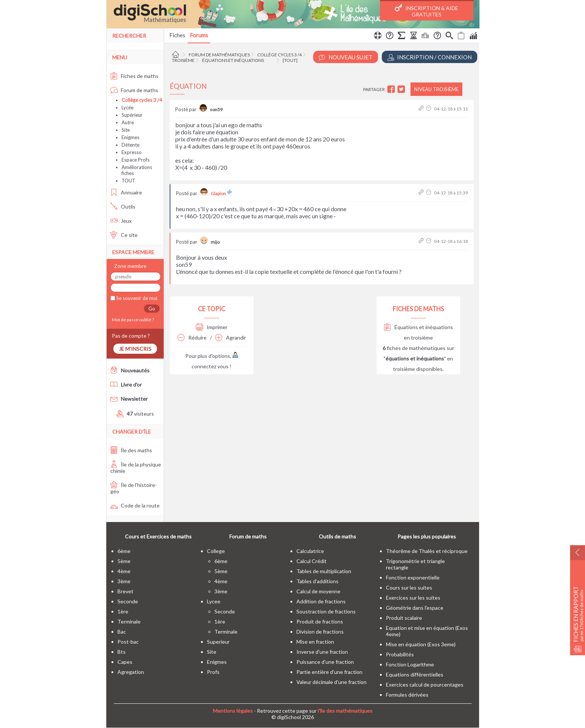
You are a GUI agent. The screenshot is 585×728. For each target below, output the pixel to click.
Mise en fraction (315, 642)
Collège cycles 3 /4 (279, 55)
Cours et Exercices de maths (158, 536)
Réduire (192, 338)
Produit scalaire (404, 618)
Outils (123, 207)
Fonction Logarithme (410, 664)
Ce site (124, 235)
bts (122, 652)
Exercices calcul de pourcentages (425, 685)
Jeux (121, 221)
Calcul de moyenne (318, 591)
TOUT (128, 181)
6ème (124, 551)
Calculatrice (310, 551)
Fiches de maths (134, 76)
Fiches (177, 35)
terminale (129, 621)
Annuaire (126, 192)
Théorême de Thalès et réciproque (427, 551)
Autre (128, 122)
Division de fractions (320, 632)
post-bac (128, 642)
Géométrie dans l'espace (415, 608)
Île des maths (131, 450)
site (212, 652)
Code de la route (135, 505)
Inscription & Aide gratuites (427, 11)
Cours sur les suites (409, 588)
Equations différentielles (415, 674)
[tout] (290, 60)
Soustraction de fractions (326, 611)
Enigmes (130, 137)
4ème (124, 571)
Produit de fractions (320, 621)
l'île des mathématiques (345, 711)
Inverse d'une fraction (322, 652)
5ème (124, 561)
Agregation (131, 672)
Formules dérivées (407, 695)
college (216, 551)
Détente (130, 145)
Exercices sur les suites (413, 598)
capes (125, 662)
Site (126, 130)
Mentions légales (233, 711)
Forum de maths (134, 90)
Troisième (183, 60)
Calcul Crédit (312, 561)
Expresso (132, 152)
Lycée (128, 107)
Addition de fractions (321, 601)
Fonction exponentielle (413, 577)
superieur (218, 642)
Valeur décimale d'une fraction (331, 682)
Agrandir (231, 338)
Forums (199, 35)
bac (122, 632)
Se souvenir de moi (136, 298)
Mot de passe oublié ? (132, 320)
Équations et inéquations (233, 60)
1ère (123, 611)
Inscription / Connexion (430, 57)
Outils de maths (337, 536)
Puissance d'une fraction (325, 662)
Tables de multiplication (324, 571)
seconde (128, 601)
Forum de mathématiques (219, 55)
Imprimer (212, 327)
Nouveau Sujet (346, 57)
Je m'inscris (135, 349)
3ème (124, 581)
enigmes (217, 662)
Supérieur (132, 115)
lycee (214, 601)
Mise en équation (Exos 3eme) (421, 644)
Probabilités (400, 654)
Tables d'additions (317, 581)
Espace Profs (136, 160)
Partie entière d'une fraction (329, 672)
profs (213, 672)
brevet (125, 591)
